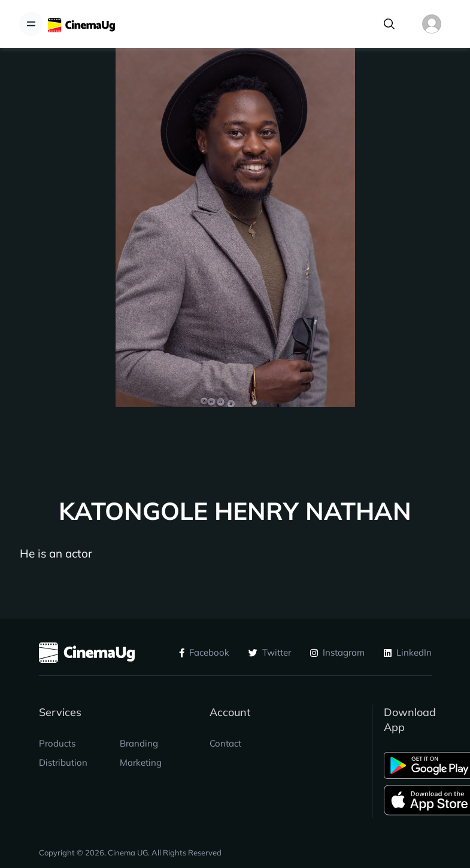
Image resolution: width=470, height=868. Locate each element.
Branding (139, 743)
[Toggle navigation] (31, 24)
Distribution (63, 762)
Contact (225, 743)
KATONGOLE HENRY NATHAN (235, 511)
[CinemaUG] (81, 24)
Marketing (141, 762)
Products (57, 743)
